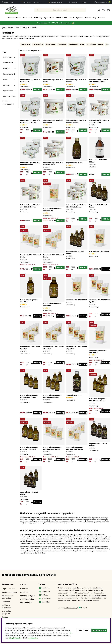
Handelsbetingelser (9, 592)
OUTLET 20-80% (62, 18)
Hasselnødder (51, 44)
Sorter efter (8, 57)
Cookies (5, 617)
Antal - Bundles (9, 96)
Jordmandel (73, 44)
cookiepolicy (33, 638)
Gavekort (101, 18)
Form (5, 80)
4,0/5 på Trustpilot (56, 2)
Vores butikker (26, 603)
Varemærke (8, 63)
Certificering (25, 592)
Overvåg (106, 269)
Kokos (82, 44)
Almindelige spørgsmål (6, 612)
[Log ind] (99, 10)
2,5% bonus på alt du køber (79, 2)
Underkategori (9, 74)
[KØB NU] (60, 90)
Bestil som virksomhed (6, 606)
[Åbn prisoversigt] (31, 89)
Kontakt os (6, 602)
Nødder (24, 28)
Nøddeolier (33, 28)
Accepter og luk (99, 630)
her (71, 633)
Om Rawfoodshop (27, 599)
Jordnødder (62, 44)
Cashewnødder (38, 44)
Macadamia (91, 44)
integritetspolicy (15, 638)
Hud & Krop (38, 18)
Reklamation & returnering (7, 597)
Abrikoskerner (25, 44)
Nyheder (79, 18)
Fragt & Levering (8, 589)
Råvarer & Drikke (14, 18)
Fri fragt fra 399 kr (9, 2)
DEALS (72, 18)
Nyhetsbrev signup (28, 596)
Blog (94, 18)
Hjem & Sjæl (49, 18)
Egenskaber (8, 91)
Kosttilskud (27, 18)
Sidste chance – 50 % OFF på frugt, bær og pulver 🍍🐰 (56, 23)
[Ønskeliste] (104, 10)
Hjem (3, 28)
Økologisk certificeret (103, 2)
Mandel (101, 44)
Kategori (7, 68)
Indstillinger (83, 630)
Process (6, 85)
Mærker (88, 18)
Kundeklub (24, 589)
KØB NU (37, 89)
